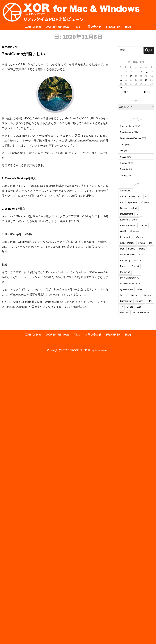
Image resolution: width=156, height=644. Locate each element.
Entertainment (127, 132)
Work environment (141, 313)
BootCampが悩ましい (23, 54)
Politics (138, 260)
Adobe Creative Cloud (131, 196)
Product (124, 163)
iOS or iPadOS (127, 243)
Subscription (126, 301)
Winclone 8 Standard (15, 216)
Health (123, 231)
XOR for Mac (33, 27)
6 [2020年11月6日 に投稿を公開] (147, 72)
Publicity (124, 169)
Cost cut (145, 202)
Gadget (143, 226)
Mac (122, 249)
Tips (77, 27)
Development (127, 214)
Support (140, 301)
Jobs (122, 145)
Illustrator (135, 231)
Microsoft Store (127, 255)
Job (150, 243)
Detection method (129, 208)
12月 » (147, 92)
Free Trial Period (128, 226)
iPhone (142, 243)
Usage (130, 307)
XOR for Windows (58, 27)
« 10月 (125, 92)
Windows (125, 313)
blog (128, 27)
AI (146, 196)
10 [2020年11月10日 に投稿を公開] (131, 76)
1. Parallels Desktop (15, 178)
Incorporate (126, 237)
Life (122, 151)
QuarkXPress (127, 289)
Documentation (127, 126)
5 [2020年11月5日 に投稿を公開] (142, 72)
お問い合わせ (93, 27)
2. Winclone (9, 209)
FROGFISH (113, 27)
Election (124, 220)
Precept (124, 266)
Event (135, 220)
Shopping (136, 295)
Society (124, 175)
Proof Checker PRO (130, 278)
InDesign (139, 237)
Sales (139, 289)
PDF (141, 255)
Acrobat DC (126, 191)
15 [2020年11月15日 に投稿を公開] (121, 80)
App (122, 202)
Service (124, 295)
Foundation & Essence (131, 138)
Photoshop (125, 260)
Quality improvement (130, 284)
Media (142, 249)
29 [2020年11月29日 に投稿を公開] (121, 88)
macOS (132, 249)
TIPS (150, 301)
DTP (139, 214)
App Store (133, 202)
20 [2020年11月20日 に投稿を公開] (146, 80)
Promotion (125, 272)
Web (139, 307)
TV (122, 307)
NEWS (123, 157)
